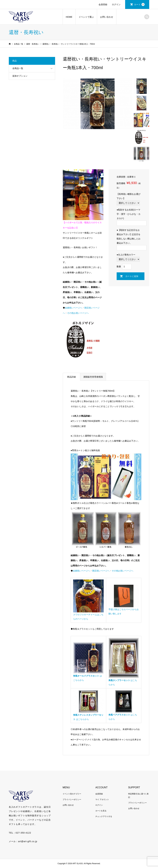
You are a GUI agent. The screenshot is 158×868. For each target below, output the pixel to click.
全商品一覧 (18, 68)
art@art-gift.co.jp (28, 841)
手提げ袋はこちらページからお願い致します (124, 609)
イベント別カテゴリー (72, 794)
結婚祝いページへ (74, 308)
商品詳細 (71, 377)
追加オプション (20, 76)
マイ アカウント (102, 800)
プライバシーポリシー (72, 800)
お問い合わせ (107, 17)
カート (139, 4)
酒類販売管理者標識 (93, 377)
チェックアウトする (104, 816)
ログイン (116, 4)
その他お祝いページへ (78, 313)
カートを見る (101, 811)
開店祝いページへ (101, 571)
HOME (69, 17)
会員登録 (103, 4)
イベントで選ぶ (86, 17)
